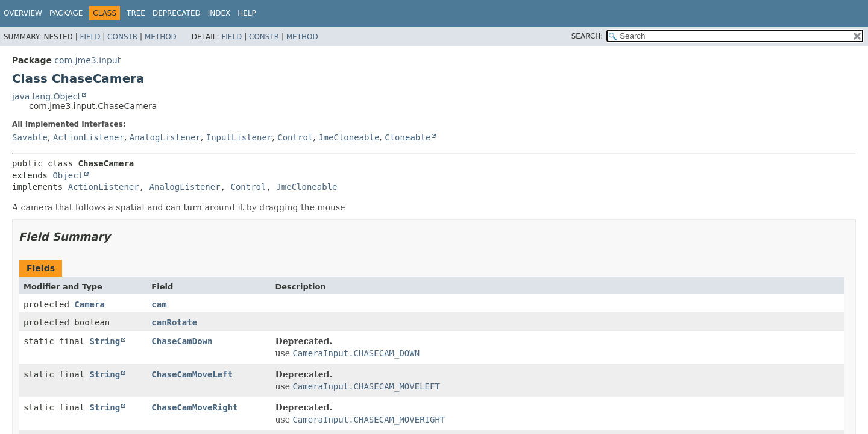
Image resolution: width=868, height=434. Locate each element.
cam (159, 304)
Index (219, 13)
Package (66, 13)
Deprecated (177, 13)
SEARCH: (587, 36)
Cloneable (407, 137)
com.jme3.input (87, 60)
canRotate (174, 322)
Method (161, 37)
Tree (136, 13)
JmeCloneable (349, 137)
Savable (30, 137)
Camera (90, 304)
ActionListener (89, 137)
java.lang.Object (46, 96)
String (105, 341)
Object (68, 175)
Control (295, 137)
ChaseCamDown (182, 341)
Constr (122, 37)
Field (90, 37)
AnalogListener (165, 137)
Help (247, 13)
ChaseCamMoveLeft (192, 374)
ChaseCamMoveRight (194, 407)
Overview (23, 13)
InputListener (239, 137)
